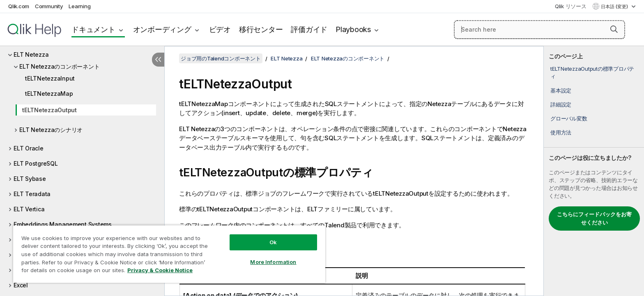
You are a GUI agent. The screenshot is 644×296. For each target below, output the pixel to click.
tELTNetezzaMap (49, 94)
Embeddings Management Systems (63, 224)
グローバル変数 (569, 118)
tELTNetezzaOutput (49, 110)
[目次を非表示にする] (158, 60)
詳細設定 (561, 104)
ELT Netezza (31, 54)
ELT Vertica (29, 209)
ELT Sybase (30, 179)
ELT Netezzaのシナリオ (51, 130)
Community (49, 6)
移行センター (261, 29)
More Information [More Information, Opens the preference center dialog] (273, 262)
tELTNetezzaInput (50, 78)
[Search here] (539, 30)
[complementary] (594, 171)
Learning (79, 6)
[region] (169, 254)
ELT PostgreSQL (36, 163)
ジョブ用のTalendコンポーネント (221, 58)
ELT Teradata (32, 194)
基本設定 (561, 90)
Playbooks (353, 29)
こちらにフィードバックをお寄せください (594, 218)
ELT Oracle (29, 148)
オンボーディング (162, 29)
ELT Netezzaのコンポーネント (59, 66)
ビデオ (220, 29)
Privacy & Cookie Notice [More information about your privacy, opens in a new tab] (160, 270)
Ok (273, 242)
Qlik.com (19, 6)
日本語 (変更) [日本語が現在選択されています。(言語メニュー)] (615, 7)
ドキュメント (93, 29)
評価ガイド (309, 29)
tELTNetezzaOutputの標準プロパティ (592, 72)
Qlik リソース (571, 6)
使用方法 (561, 132)
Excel (21, 285)
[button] (614, 29)
